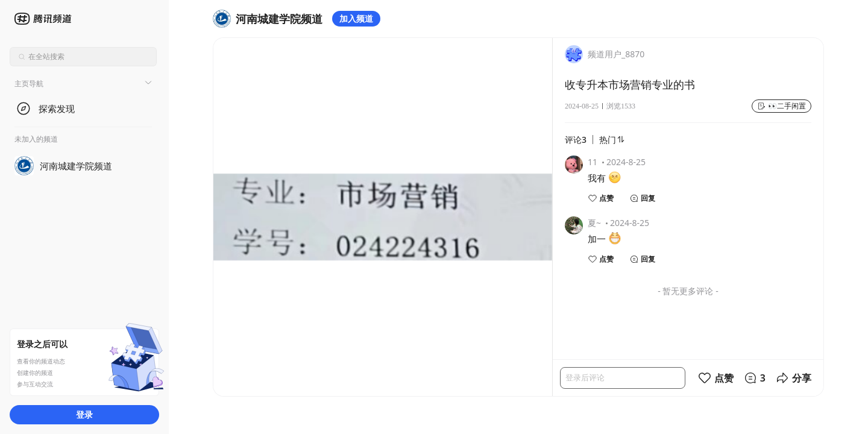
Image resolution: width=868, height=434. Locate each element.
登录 (84, 414)
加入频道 (356, 18)
